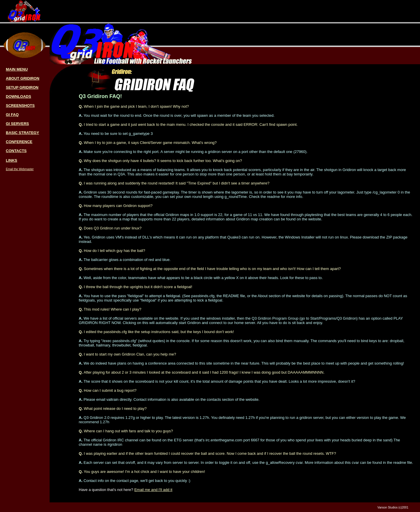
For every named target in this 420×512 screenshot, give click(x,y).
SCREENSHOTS (20, 106)
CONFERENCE (19, 142)
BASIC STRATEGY (22, 133)
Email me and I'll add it (153, 490)
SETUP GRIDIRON (22, 87)
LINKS (12, 160)
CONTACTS (16, 151)
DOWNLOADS (19, 96)
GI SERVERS (17, 124)
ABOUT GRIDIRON (23, 78)
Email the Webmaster (20, 169)
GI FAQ (12, 115)
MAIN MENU (17, 69)
